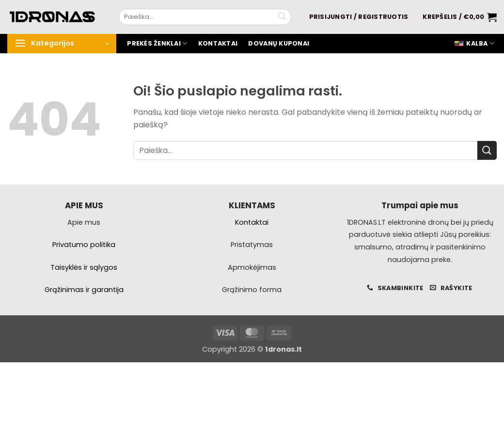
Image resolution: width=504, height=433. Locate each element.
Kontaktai (218, 43)
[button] (359, 17)
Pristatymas (252, 245)
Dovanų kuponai (279, 43)
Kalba (474, 44)
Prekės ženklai (157, 43)
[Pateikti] (282, 17)
